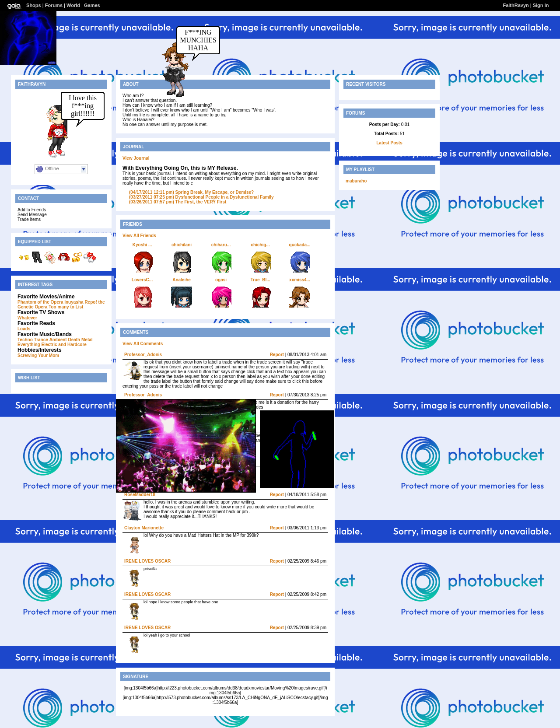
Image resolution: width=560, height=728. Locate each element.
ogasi (221, 280)
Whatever (27, 318)
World (73, 5)
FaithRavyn (516, 5)
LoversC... (142, 280)
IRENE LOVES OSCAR (147, 561)
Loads (24, 329)
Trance (41, 340)
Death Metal (80, 340)
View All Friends (139, 236)
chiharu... (221, 245)
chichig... (260, 245)
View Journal (136, 158)
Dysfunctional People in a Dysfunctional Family (201, 197)
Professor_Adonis (143, 355)
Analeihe (182, 280)
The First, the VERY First (178, 202)
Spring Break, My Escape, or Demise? (191, 192)
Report (277, 355)
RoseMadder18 (140, 495)
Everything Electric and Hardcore (52, 345)
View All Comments (143, 344)
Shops (34, 5)
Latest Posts (389, 143)
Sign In (541, 5)
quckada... (300, 245)
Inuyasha (74, 302)
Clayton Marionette (144, 528)
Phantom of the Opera (40, 302)
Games (92, 5)
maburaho (356, 181)
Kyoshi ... (142, 245)
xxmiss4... (300, 280)
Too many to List (66, 307)
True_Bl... (260, 280)
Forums (54, 5)
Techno (25, 340)
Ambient (58, 340)
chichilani (182, 245)
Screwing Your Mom (38, 355)
